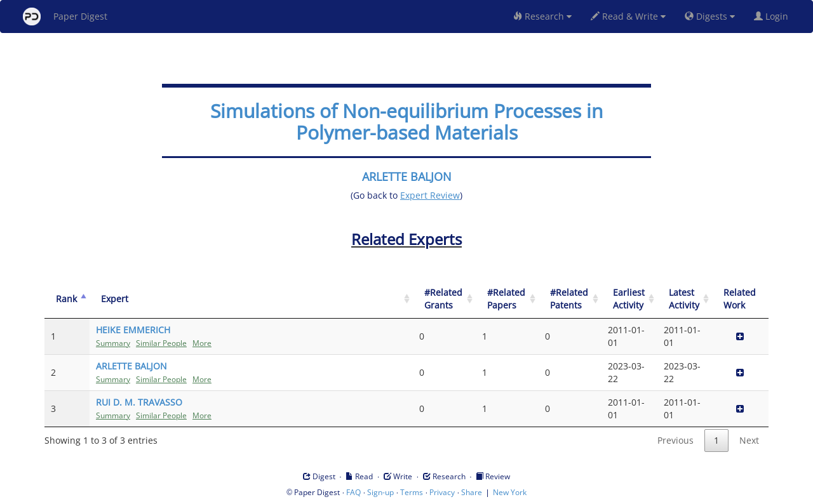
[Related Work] (740, 299)
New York (510, 492)
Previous (675, 440)
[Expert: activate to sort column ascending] (251, 299)
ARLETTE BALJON (407, 176)
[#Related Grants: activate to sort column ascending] (444, 299)
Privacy (442, 492)
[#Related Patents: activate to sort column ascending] (570, 299)
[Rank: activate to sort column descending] (67, 299)
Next (749, 440)
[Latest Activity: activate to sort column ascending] (685, 299)
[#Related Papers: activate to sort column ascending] (507, 299)
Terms (412, 492)
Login (774, 16)
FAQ (353, 492)
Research (542, 16)
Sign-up (380, 492)
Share (472, 492)
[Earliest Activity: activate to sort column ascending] (629, 299)
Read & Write (628, 16)
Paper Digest (65, 17)
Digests (710, 16)
